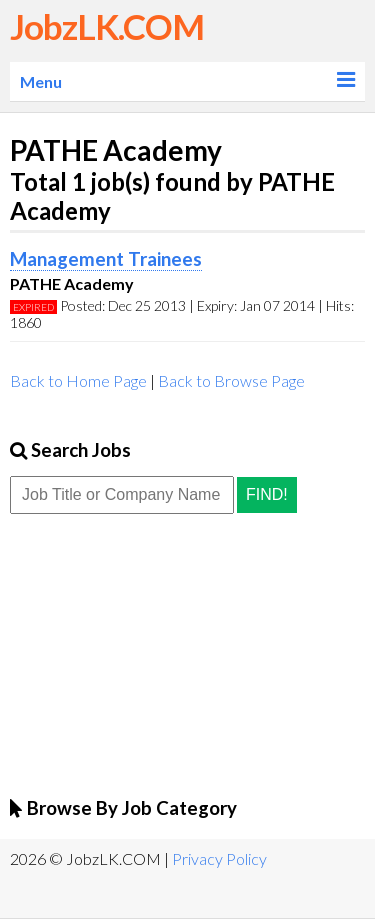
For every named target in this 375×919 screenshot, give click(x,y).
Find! (267, 494)
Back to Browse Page (231, 380)
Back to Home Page (78, 380)
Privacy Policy (219, 858)
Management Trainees (106, 259)
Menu (41, 81)
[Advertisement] (160, 654)
